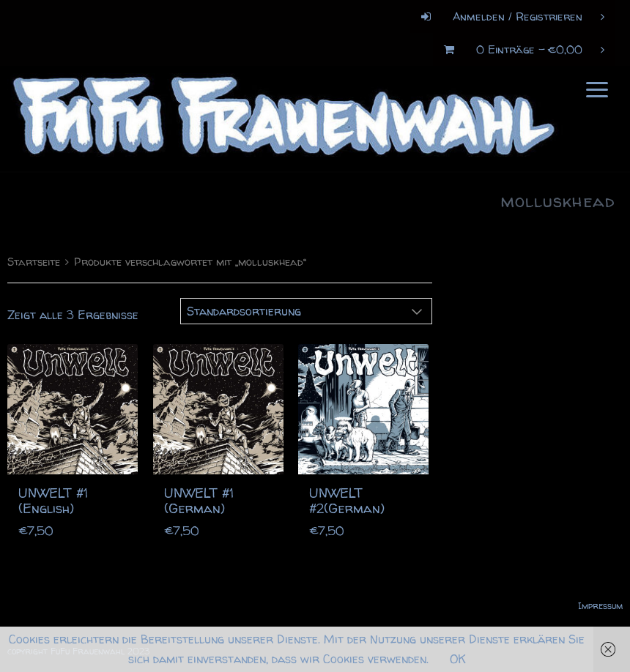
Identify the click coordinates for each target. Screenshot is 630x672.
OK (458, 659)
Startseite (34, 258)
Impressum (600, 602)
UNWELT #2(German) (347, 497)
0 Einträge (519, 49)
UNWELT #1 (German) (199, 497)
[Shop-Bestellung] (306, 307)
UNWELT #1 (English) (53, 497)
